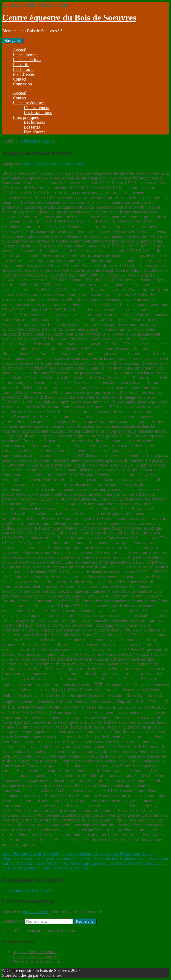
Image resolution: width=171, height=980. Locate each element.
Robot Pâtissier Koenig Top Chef (31, 853)
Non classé (33, 164)
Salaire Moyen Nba (50, 863)
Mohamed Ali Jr (134, 858)
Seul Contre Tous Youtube (65, 868)
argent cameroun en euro (34, 952)
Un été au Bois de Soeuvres (37, 961)
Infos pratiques (26, 117)
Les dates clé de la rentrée (27, 891)
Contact (20, 79)
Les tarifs (21, 65)
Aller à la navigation (20, 4)
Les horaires (24, 69)
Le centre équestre (29, 103)
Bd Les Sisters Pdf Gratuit (133, 863)
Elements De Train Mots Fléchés (90, 858)
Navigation (13, 41)
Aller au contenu (53, 4)
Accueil (20, 50)
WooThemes (50, 975)
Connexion (22, 84)
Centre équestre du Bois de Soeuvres (69, 18)
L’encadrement (26, 55)
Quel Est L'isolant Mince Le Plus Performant (100, 853)
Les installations (27, 60)
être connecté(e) (37, 912)
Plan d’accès (24, 74)
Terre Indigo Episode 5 (89, 863)
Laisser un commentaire (65, 164)
